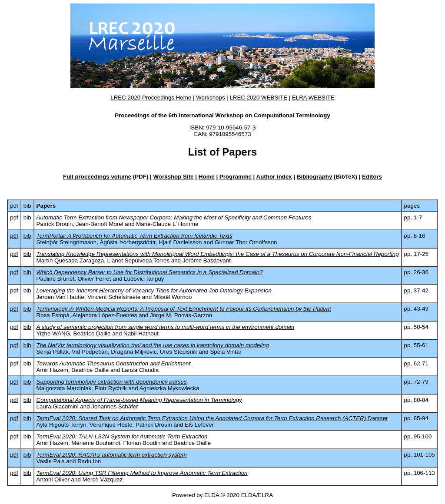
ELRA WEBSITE (313, 98)
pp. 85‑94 (416, 418)
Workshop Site (173, 177)
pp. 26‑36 (416, 272)
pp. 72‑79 (416, 382)
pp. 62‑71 (416, 363)
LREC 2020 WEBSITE (258, 98)
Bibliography (314, 177)
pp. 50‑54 (416, 327)
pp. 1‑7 (413, 217)
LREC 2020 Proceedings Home (151, 98)
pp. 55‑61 (416, 345)
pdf (14, 217)
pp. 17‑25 (416, 254)
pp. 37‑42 (416, 290)
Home (207, 177)
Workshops (210, 98)
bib (27, 217)
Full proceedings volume (97, 177)
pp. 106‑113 (420, 473)
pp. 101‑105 (420, 455)
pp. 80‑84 (416, 400)
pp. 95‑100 (418, 436)
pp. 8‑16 (415, 236)
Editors (372, 177)
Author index (274, 177)
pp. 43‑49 (416, 309)
